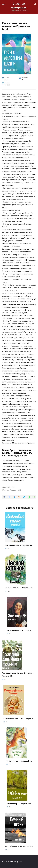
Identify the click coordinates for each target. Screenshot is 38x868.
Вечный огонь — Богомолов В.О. (19, 846)
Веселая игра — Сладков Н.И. (19, 761)
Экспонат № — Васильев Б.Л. (19, 630)
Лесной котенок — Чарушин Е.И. (19, 588)
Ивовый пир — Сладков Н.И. (19, 804)
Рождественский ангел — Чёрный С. (19, 718)
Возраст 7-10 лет (9, 487)
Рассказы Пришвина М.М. (12, 490)
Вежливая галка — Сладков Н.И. (19, 545)
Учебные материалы (19, 6)
